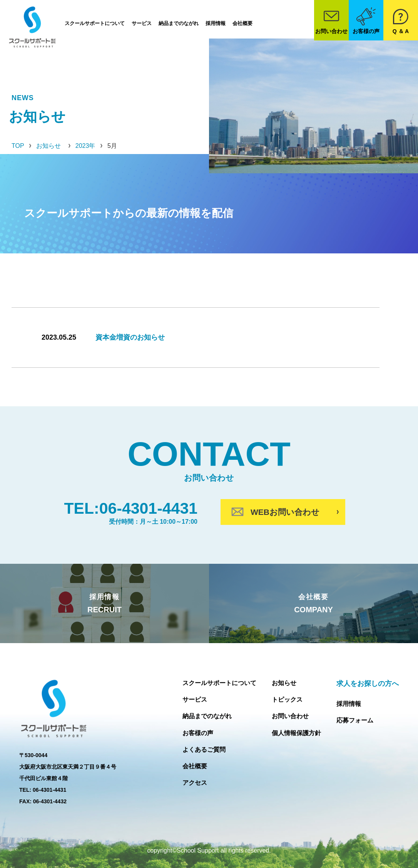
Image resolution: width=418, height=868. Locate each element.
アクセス (195, 783)
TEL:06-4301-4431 (131, 508)
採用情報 (216, 23)
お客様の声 (198, 733)
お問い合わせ (290, 716)
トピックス (287, 700)
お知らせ (284, 683)
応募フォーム (355, 720)
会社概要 (242, 23)
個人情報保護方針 (296, 733)
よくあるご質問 (204, 750)
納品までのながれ (179, 23)
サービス (142, 23)
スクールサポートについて (95, 23)
